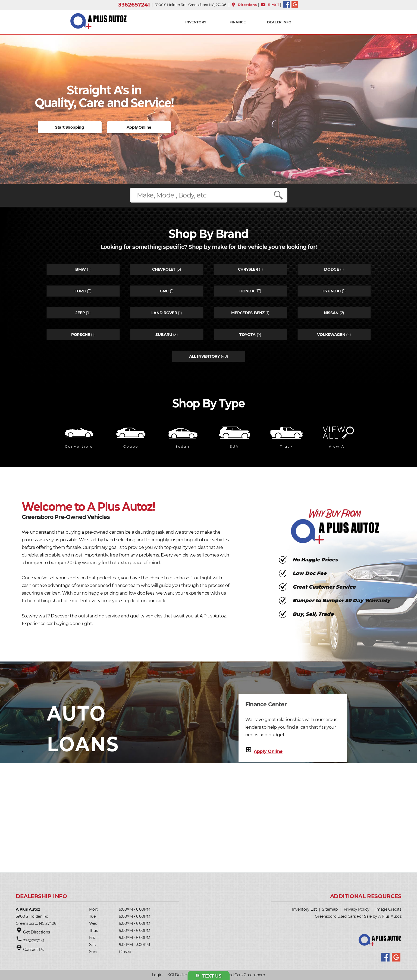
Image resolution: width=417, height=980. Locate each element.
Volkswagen (331, 335)
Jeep (80, 313)
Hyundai (332, 291)
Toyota (247, 335)
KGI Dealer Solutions (186, 975)
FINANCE (238, 22)
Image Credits (388, 909)
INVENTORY (196, 22)
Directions (244, 5)
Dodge (332, 269)
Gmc (164, 291)
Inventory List (305, 909)
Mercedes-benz (248, 313)
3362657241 (134, 5)
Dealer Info (279, 22)
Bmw (81, 269)
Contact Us (33, 950)
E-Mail (270, 5)
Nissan (331, 313)
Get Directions (36, 932)
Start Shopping (70, 127)
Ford (80, 291)
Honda (247, 291)
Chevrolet (164, 269)
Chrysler (248, 269)
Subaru (164, 335)
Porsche (81, 335)
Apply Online (139, 127)
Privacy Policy (357, 909)
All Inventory (204, 356)
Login (157, 975)
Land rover (164, 313)
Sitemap (330, 909)
